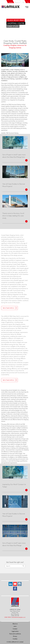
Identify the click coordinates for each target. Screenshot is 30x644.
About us (15, 624)
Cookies (15, 639)
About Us (14, 1)
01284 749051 (8, 617)
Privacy (15, 636)
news (15, 626)
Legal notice (15, 631)
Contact (7, 1)
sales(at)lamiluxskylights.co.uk (19, 617)
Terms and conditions (15, 634)
